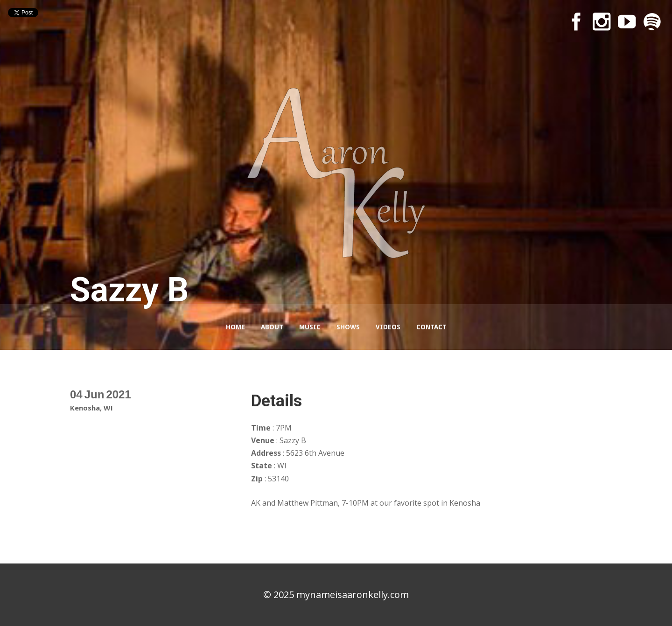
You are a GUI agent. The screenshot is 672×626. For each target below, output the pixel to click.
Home (235, 327)
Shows (348, 327)
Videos (388, 327)
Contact (431, 327)
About (272, 327)
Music (310, 327)
